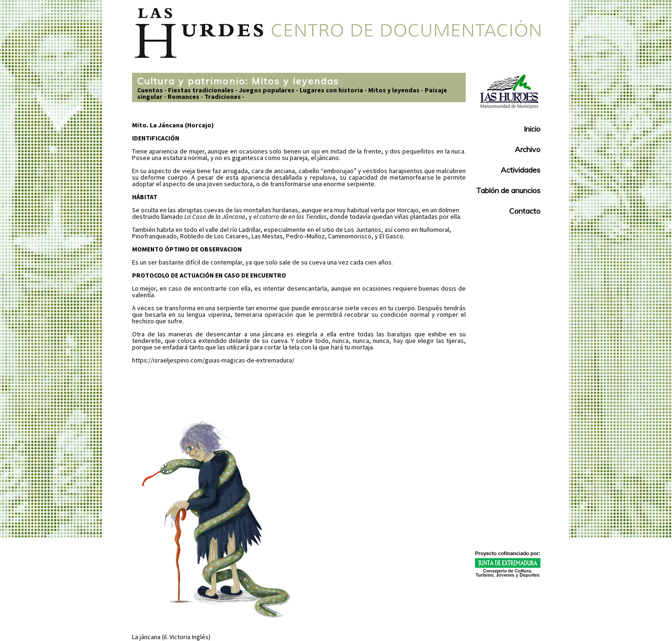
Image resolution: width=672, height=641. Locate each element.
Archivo (528, 149)
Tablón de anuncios (508, 190)
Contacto (525, 211)
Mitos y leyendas (394, 90)
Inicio (532, 129)
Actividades (521, 170)
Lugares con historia (331, 90)
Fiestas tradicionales (201, 90)
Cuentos (150, 90)
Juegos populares (267, 90)
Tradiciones (223, 97)
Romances (183, 97)
